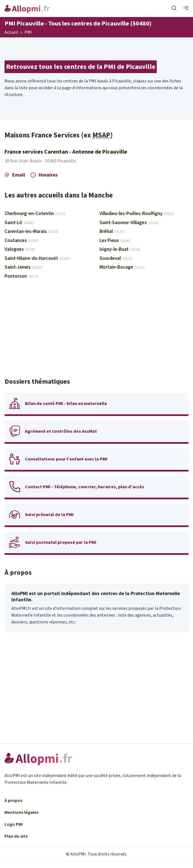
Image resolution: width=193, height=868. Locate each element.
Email (15, 175)
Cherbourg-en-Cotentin (35, 214)
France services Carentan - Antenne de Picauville (66, 152)
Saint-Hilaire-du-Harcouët (37, 258)
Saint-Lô (19, 223)
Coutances (21, 241)
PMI (28, 33)
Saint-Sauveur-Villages (129, 223)
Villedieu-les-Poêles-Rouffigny (137, 214)
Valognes (20, 249)
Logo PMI (14, 824)
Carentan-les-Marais (31, 232)
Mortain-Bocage (122, 267)
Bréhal (112, 232)
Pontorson (21, 276)
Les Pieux (115, 241)
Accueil (11, 33)
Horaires (44, 175)
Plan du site (16, 836)
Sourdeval (116, 258)
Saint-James (23, 267)
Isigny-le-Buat (120, 249)
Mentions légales (22, 812)
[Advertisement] (96, 331)
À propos (13, 801)
